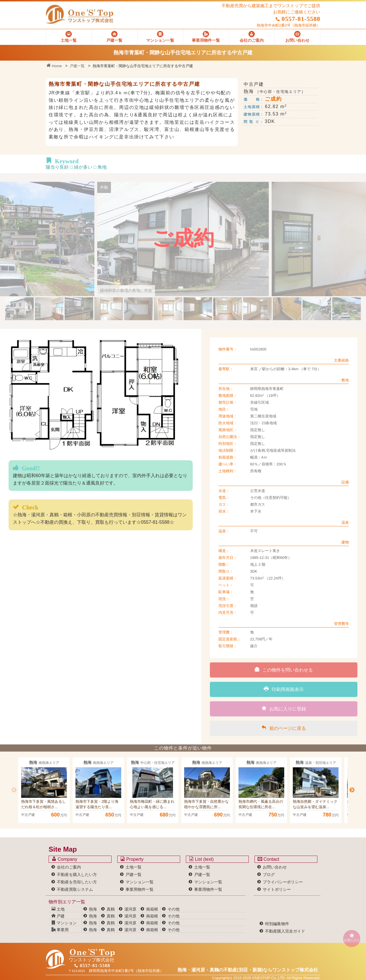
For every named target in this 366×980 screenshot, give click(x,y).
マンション (64, 923)
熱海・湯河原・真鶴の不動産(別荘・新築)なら (248, 970)
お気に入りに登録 (284, 708)
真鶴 (111, 909)
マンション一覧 (140, 882)
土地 (58, 909)
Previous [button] (14, 790)
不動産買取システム (75, 889)
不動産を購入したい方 (77, 875)
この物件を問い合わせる (284, 670)
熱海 (93, 909)
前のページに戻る (284, 728)
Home (54, 66)
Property (132, 859)
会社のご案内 (69, 867)
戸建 (58, 916)
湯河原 (130, 909)
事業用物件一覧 (140, 889)
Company (64, 859)
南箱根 (152, 909)
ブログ (269, 875)
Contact (268, 859)
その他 (174, 909)
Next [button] (352, 790)
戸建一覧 (77, 66)
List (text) (201, 859)
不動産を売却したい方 (77, 882)
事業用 (60, 930)
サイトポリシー (277, 889)
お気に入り (352, 937)
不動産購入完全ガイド (285, 931)
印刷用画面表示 (284, 689)
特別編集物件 (277, 924)
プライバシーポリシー (283, 882)
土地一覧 (134, 867)
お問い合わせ (275, 867)
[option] (44, 790)
